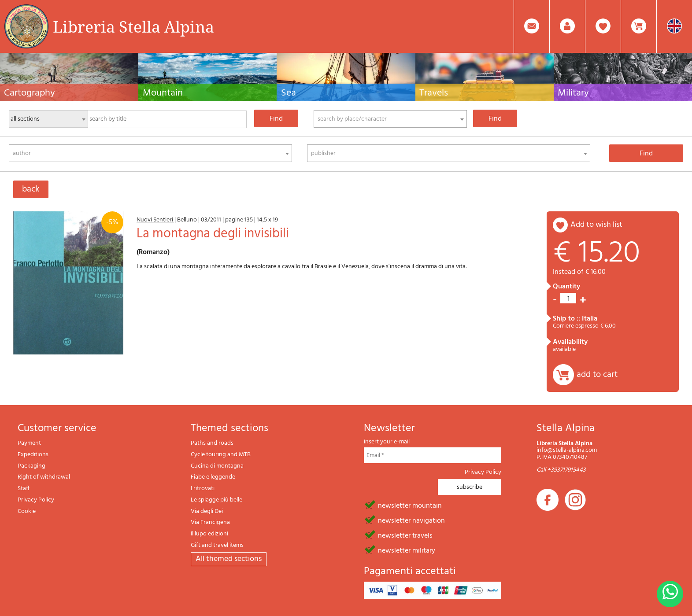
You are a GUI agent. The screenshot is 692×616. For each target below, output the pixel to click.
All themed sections (229, 559)
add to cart (597, 375)
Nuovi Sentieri (155, 220)
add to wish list (596, 225)
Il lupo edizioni (209, 534)
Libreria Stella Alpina (133, 26)
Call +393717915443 (561, 470)
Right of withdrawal (44, 477)
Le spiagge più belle (216, 500)
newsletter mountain (410, 505)
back (31, 189)
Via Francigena (210, 522)
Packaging (31, 466)
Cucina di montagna (217, 466)
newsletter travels (405, 535)
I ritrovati (203, 489)
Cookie (27, 511)
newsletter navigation (411, 520)
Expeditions (33, 455)
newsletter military (407, 550)
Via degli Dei (207, 511)
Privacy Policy (36, 500)
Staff (24, 489)
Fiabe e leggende (213, 477)
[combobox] (390, 119)
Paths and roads (212, 443)
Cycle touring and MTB (221, 455)
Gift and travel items (217, 545)
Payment (29, 443)
